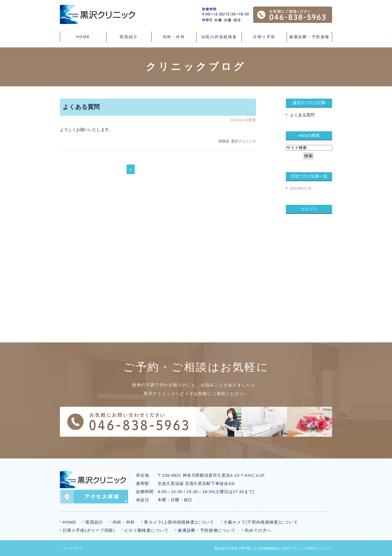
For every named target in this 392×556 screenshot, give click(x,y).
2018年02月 (301, 188)
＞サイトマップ (71, 548)
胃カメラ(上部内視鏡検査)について (179, 522)
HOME (83, 37)
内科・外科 (124, 522)
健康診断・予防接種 (309, 37)
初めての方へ (258, 530)
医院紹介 (94, 522)
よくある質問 (81, 107)
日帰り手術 (264, 37)
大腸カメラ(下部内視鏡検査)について (261, 522)
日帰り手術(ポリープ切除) (89, 530)
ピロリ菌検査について (146, 530)
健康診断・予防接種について (207, 530)
